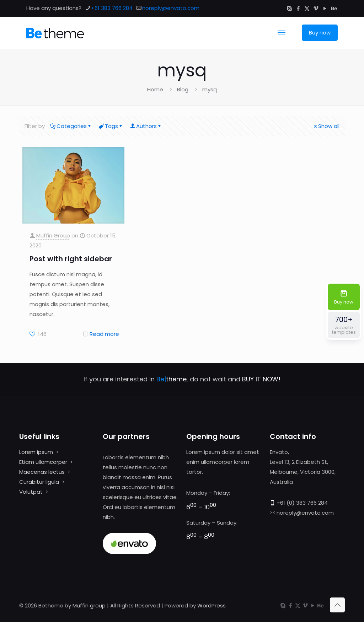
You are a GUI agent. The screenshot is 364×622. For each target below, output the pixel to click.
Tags (111, 126)
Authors (146, 126)
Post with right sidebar (71, 259)
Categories (71, 126)
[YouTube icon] (325, 8)
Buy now (320, 33)
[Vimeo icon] (316, 8)
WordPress (212, 605)
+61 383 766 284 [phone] (112, 8)
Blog (183, 89)
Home (155, 89)
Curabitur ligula (39, 482)
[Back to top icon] (337, 605)
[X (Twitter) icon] (307, 8)
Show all (326, 126)
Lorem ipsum (36, 452)
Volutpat (31, 492)
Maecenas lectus (42, 472)
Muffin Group (53, 235)
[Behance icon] (334, 8)
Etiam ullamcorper (43, 462)
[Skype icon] (289, 8)
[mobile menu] (282, 33)
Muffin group (89, 605)
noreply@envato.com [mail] (171, 8)
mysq (210, 89)
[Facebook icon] (298, 8)
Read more (104, 334)
